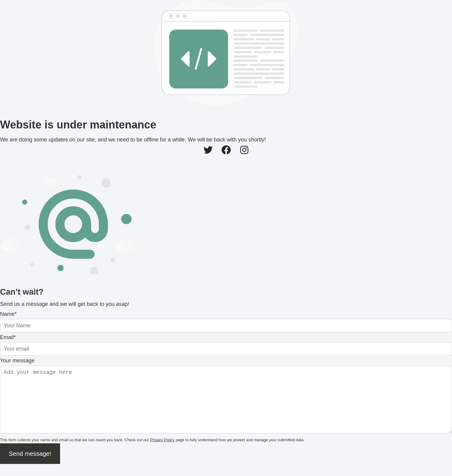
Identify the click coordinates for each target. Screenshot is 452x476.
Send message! (30, 466)
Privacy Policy (162, 452)
